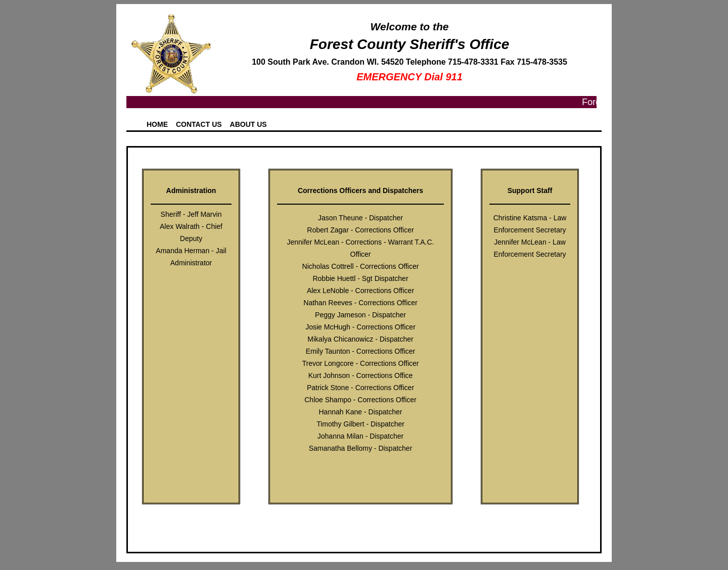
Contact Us (199, 124)
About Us (248, 124)
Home (157, 124)
